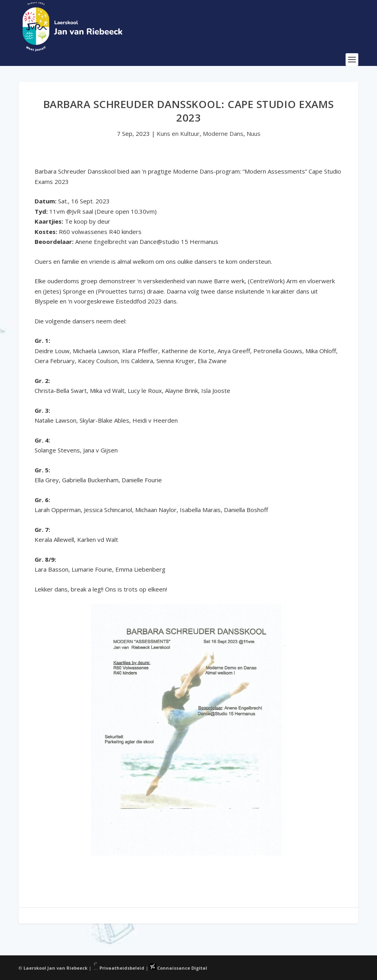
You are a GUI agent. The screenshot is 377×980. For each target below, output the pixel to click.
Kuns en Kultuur (178, 133)
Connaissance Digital (178, 968)
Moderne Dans (223, 133)
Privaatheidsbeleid (119, 968)
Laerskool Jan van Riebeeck (55, 968)
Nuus (254, 133)
